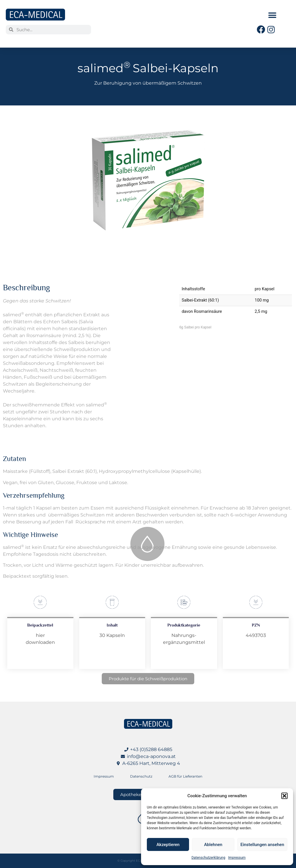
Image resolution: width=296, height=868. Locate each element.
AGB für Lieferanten (185, 776)
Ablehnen (213, 845)
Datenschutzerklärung (208, 858)
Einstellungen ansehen (262, 845)
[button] (284, 796)
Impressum (237, 858)
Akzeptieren (168, 845)
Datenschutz (141, 776)
